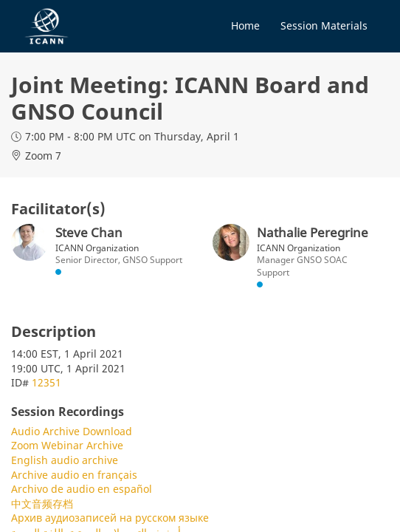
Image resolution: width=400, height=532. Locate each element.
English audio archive (65, 460)
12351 (46, 382)
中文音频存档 (42, 504)
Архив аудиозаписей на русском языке (110, 518)
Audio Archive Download (72, 431)
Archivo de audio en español (82, 489)
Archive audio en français (74, 475)
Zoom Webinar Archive (67, 445)
